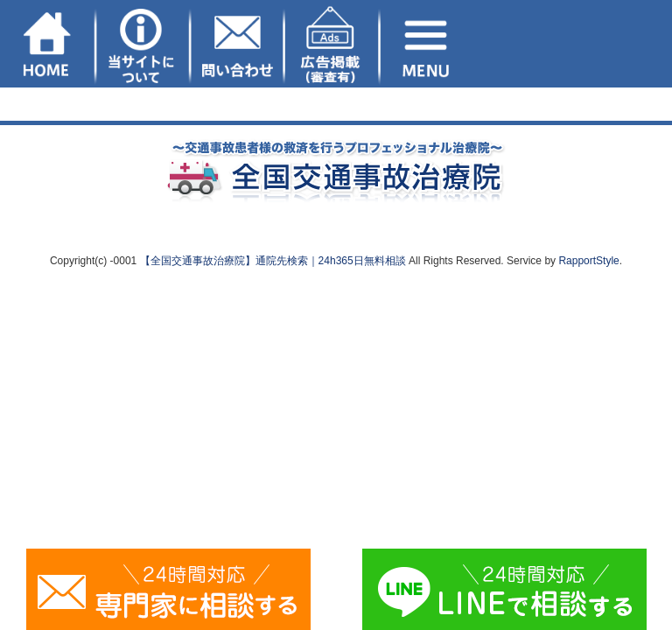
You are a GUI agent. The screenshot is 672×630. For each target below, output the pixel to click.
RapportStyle (588, 261)
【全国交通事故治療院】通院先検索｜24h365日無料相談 (273, 261)
